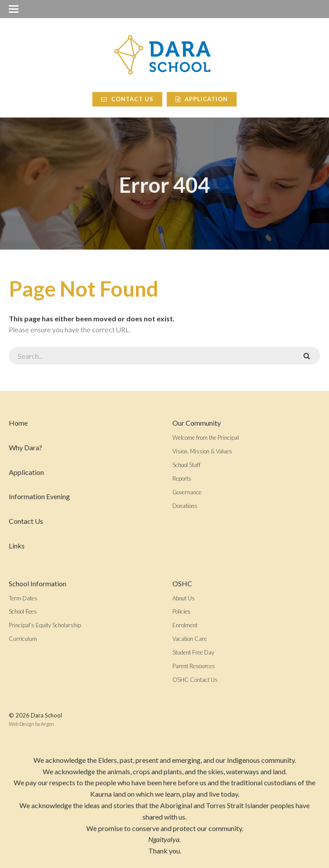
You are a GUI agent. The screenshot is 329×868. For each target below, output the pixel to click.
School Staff (186, 465)
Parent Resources (194, 666)
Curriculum (23, 639)
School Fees (23, 611)
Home (18, 423)
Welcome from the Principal (206, 438)
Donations (185, 506)
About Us (184, 598)
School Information (38, 583)
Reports (182, 478)
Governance (187, 492)
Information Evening (39, 496)
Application (202, 99)
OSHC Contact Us (195, 680)
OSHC (182, 583)
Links (17, 546)
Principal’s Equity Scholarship (45, 625)
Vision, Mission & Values (202, 451)
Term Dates (23, 598)
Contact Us (127, 99)
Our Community (197, 423)
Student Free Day (193, 652)
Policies (181, 611)
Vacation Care (190, 639)
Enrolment (185, 625)
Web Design (22, 724)
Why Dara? (26, 447)
